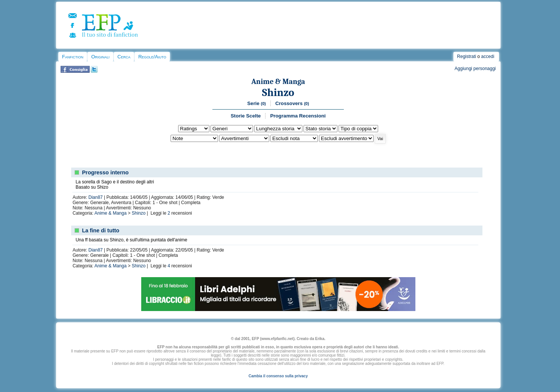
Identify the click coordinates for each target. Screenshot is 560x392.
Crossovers (292, 103)
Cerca (124, 57)
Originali (100, 57)
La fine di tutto (101, 230)
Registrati (467, 56)
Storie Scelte (246, 116)
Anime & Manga (278, 82)
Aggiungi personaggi (475, 69)
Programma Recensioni (298, 116)
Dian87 (96, 197)
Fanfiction (73, 57)
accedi (488, 56)
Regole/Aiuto (152, 57)
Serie (257, 103)
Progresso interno (105, 172)
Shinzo (278, 92)
